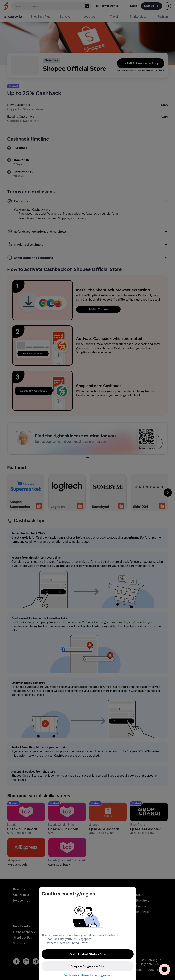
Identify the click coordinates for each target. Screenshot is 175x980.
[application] (164, 970)
